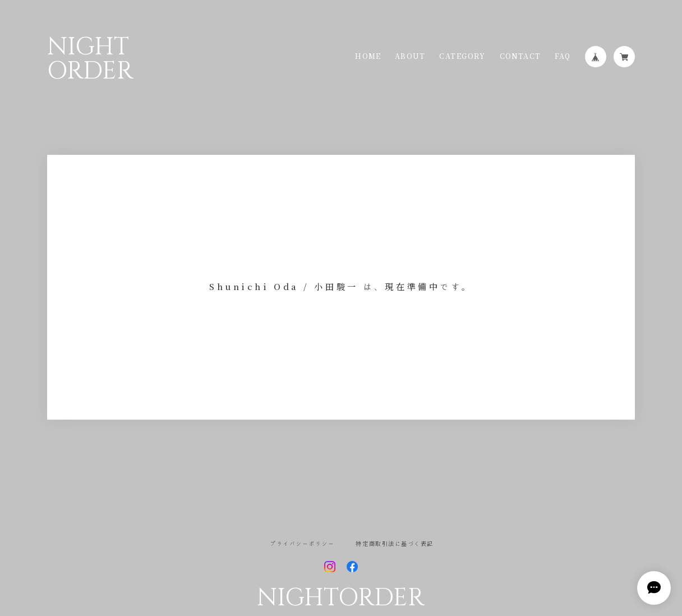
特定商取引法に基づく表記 (394, 544)
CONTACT (520, 57)
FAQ (563, 57)
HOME (368, 57)
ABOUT (410, 57)
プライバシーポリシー (302, 544)
